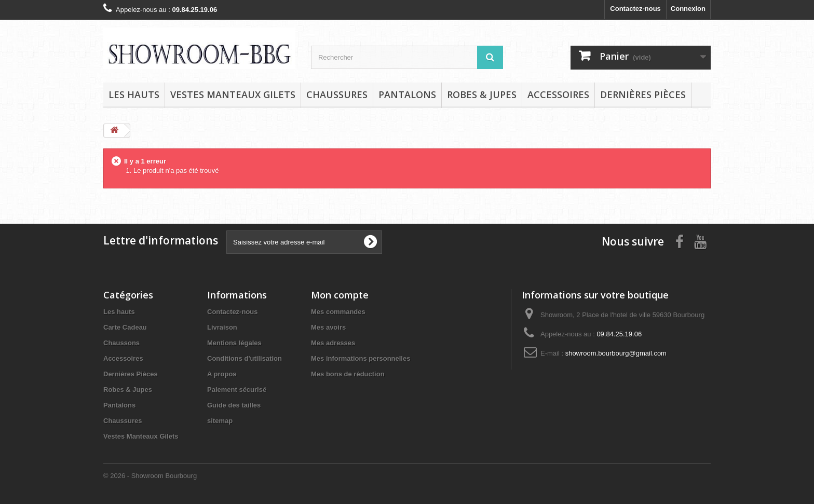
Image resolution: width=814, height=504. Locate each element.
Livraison (222, 327)
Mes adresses (333, 343)
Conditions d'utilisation (245, 358)
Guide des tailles (234, 405)
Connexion (688, 9)
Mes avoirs (328, 327)
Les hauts (134, 94)
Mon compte (340, 295)
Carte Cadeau (125, 327)
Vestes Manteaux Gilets (233, 94)
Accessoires (558, 94)
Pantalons (407, 94)
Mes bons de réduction (348, 374)
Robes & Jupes (482, 94)
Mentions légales (234, 343)
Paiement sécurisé (237, 390)
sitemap (220, 421)
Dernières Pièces (643, 94)
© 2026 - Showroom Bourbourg (150, 476)
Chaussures (337, 94)
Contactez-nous (635, 9)
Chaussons (121, 343)
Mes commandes (338, 312)
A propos (222, 374)
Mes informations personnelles (361, 358)
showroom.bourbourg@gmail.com (616, 353)
